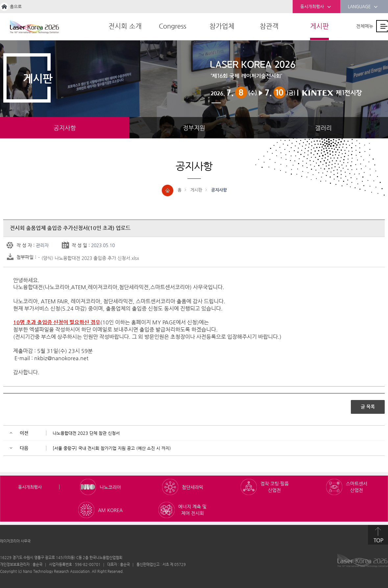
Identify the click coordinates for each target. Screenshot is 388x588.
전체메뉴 (365, 26)
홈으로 (16, 6)
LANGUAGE (363, 7)
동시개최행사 (316, 7)
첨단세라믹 (193, 487)
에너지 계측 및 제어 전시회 (192, 509)
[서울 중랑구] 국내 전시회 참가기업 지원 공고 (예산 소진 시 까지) (112, 448)
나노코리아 (110, 487)
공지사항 (65, 128)
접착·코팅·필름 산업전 (275, 486)
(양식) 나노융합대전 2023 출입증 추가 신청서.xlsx (90, 258)
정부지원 (194, 128)
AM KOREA (110, 510)
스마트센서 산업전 (357, 486)
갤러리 (323, 128)
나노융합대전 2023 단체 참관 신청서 (86, 433)
